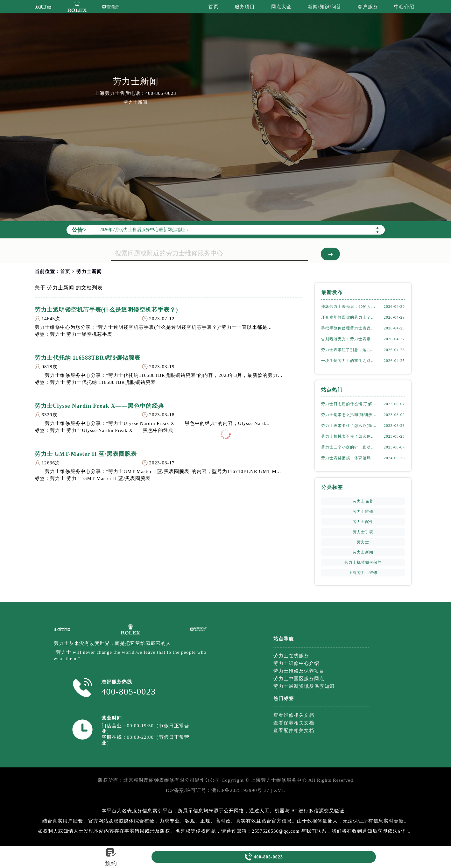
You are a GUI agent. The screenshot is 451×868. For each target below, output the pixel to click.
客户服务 (368, 7)
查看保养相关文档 (294, 723)
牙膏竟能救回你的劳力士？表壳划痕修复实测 (349, 317)
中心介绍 (404, 7)
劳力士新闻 (363, 552)
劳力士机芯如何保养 (363, 562)
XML (279, 790)
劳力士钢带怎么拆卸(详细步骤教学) (349, 415)
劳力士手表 (363, 532)
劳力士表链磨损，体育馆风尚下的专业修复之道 (349, 458)
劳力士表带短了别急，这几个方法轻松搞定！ (349, 350)
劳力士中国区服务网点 (299, 679)
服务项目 (245, 7)
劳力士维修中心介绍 (296, 663)
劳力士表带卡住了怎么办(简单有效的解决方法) (349, 426)
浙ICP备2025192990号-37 (240, 790)
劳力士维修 (363, 512)
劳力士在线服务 (291, 656)
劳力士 (363, 542)
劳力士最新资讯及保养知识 (304, 686)
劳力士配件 (363, 522)
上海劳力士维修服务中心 (279, 780)
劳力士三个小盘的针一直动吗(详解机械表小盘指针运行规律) (349, 447)
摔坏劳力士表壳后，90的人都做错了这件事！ (349, 307)
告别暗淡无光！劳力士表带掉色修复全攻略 (349, 339)
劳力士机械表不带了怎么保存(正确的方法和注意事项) (349, 436)
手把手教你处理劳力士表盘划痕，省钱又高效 (349, 328)
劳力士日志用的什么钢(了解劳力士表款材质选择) (349, 404)
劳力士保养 (363, 501)
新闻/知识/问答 (325, 7)
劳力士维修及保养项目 (299, 671)
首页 (214, 7)
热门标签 (284, 698)
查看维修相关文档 (294, 715)
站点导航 (284, 639)
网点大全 (281, 7)
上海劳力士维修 (363, 573)
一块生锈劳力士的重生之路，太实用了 (349, 361)
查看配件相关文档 (294, 730)
